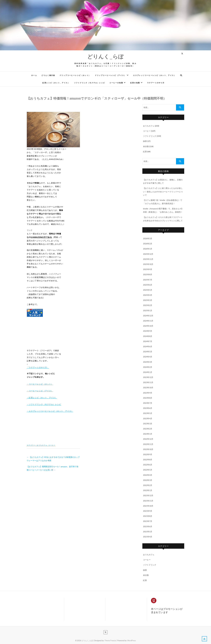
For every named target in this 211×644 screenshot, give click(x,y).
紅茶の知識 (135, 83)
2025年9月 (148, 269)
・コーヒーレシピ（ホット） (40, 384)
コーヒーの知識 (116, 83)
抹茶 (145, 141)
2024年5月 (148, 352)
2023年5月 (148, 413)
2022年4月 (148, 475)
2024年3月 (148, 362)
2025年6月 (148, 285)
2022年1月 (148, 490)
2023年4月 (148, 418)
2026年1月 (148, 249)
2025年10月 (148, 264)
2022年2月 (148, 485)
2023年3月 (148, 424)
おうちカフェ (42, 445)
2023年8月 (148, 398)
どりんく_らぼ (105, 56)
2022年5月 (148, 470)
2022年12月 (148, 439)
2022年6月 (148, 465)
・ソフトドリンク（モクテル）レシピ (44, 404)
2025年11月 (148, 259)
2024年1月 (148, 372)
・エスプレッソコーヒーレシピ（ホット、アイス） (50, 411)
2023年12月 (148, 377)
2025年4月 (148, 295)
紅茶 (145, 152)
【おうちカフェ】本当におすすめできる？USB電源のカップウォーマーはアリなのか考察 (53, 459)
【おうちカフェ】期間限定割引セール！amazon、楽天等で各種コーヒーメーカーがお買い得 (53, 468)
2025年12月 (148, 254)
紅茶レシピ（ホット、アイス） (56, 83)
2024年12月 (148, 316)
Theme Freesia (110, 640)
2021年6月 (148, 526)
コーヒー (52, 445)
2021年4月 (148, 537)
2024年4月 (148, 357)
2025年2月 (148, 305)
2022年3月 (148, 480)
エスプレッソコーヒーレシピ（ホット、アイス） (154, 75)
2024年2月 (148, 367)
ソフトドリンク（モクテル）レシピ (89, 83)
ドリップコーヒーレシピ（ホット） (75, 75)
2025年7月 (148, 280)
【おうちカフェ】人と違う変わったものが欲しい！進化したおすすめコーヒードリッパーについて (163, 191)
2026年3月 (148, 238)
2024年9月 (148, 331)
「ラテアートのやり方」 (38, 367)
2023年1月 (148, 434)
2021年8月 (148, 516)
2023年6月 (148, 408)
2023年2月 (148, 429)
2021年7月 (148, 521)
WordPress (132, 640)
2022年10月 (148, 449)
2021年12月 (148, 495)
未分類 (146, 146)
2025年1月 (148, 310)
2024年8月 (148, 336)
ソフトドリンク (150, 136)
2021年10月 (148, 506)
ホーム (34, 75)
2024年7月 (148, 341)
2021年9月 (148, 511)
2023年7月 (148, 403)
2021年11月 (148, 501)
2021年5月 (148, 532)
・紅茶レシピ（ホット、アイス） (42, 398)
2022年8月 (148, 460)
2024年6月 (148, 346)
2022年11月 (148, 444)
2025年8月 (148, 274)
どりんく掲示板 (48, 75)
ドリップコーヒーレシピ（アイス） (110, 75)
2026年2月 (148, 244)
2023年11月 (148, 382)
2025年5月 (148, 290)
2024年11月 (148, 321)
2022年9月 (148, 454)
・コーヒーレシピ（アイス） (40, 391)
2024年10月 (148, 326)
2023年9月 (148, 393)
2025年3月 (148, 300)
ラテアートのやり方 (156, 83)
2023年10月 (148, 387)
